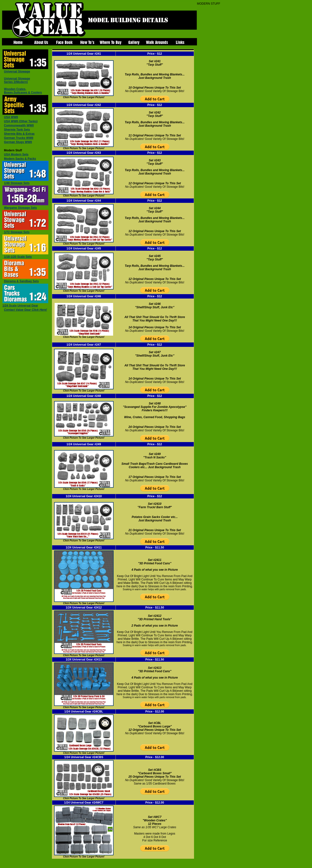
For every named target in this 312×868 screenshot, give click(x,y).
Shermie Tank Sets (17, 130)
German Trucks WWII (19, 138)
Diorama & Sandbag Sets (21, 281)
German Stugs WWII (18, 142)
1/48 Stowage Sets (17, 183)
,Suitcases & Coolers (23, 91)
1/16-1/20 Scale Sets (18, 257)
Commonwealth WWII (19, 125)
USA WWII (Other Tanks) (21, 121)
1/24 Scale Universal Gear (20, 306)
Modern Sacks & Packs (20, 159)
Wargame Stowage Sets (20, 208)
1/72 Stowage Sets (17, 232)
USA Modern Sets (16, 155)
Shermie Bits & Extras (19, 134)
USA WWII (11, 117)
